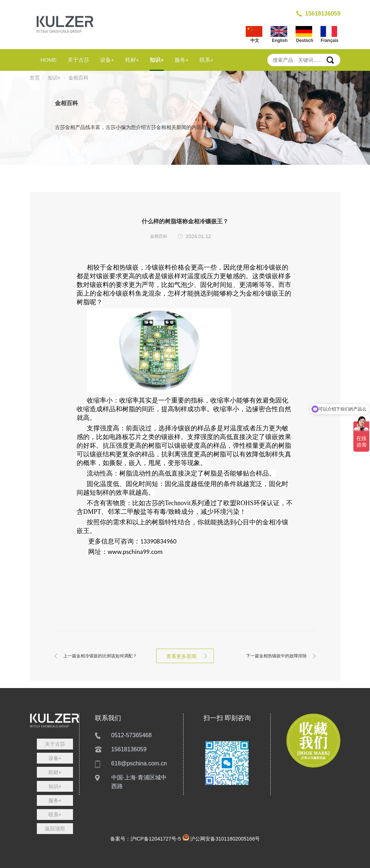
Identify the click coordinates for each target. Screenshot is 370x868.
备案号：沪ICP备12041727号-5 (146, 839)
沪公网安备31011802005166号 (225, 839)
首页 (35, 78)
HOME (49, 60)
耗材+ (132, 60)
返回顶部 (55, 829)
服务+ (182, 60)
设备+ (107, 60)
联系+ (206, 60)
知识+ (157, 60)
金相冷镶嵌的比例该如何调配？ (100, 656)
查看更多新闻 (185, 656)
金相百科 (78, 78)
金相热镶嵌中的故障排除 (276, 656)
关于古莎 (78, 60)
